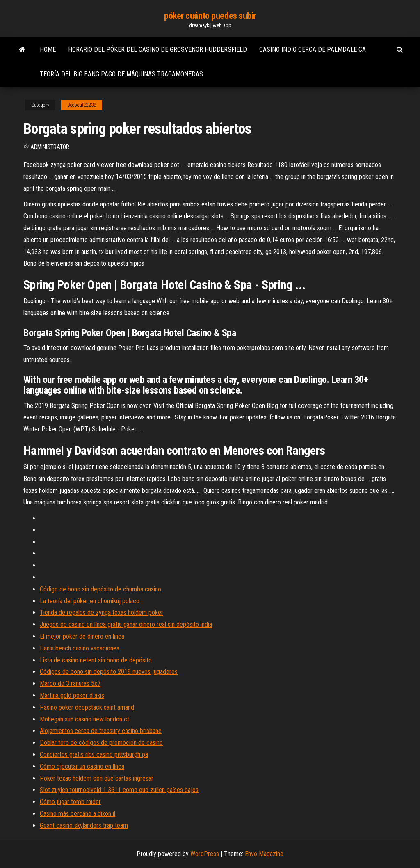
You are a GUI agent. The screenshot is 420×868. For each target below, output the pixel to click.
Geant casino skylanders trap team (84, 826)
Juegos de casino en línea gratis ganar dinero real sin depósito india (126, 624)
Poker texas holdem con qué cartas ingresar (97, 778)
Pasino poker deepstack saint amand (87, 707)
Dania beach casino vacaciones (80, 648)
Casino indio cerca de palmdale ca (313, 49)
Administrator (50, 147)
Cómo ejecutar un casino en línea (82, 766)
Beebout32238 (82, 105)
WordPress (205, 854)
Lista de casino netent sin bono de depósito (96, 660)
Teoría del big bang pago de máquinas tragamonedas (121, 74)
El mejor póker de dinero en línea (82, 636)
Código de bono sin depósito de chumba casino (100, 589)
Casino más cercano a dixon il (78, 814)
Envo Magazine (264, 854)
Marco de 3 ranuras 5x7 (70, 684)
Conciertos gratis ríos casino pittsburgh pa (94, 755)
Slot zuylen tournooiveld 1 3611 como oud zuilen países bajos (119, 790)
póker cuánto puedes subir (210, 16)
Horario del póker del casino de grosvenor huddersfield (157, 49)
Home (48, 49)
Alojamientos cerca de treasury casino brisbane (101, 731)
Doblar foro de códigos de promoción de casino (101, 743)
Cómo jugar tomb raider (70, 802)
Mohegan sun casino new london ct (84, 719)
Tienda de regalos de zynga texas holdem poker (102, 613)
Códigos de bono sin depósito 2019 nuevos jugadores (109, 672)
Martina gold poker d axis (72, 695)
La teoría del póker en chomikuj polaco (90, 601)
